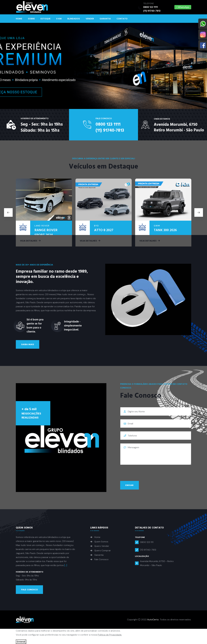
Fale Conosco (29, 590)
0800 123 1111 (150, 7)
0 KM (59, 19)
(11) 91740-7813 (152, 11)
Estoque (45, 19)
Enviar (129, 485)
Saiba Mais (28, 344)
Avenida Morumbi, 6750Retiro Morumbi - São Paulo (179, 127)
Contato (122, 19)
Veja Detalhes (30, 241)
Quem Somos (101, 542)
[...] (66, 565)
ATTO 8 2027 (104, 230)
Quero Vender (102, 546)
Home (19, 19)
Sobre (31, 19)
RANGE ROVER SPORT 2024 (46, 233)
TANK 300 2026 (165, 230)
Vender (90, 19)
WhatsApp (183, 7)
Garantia (105, 19)
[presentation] (142, 474)
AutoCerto (153, 620)
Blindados (74, 19)
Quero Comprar (103, 551)
